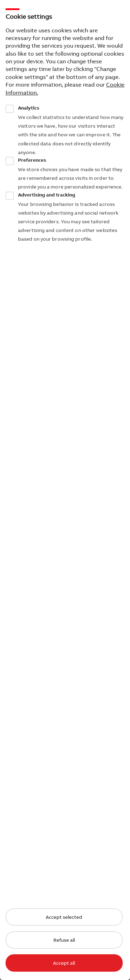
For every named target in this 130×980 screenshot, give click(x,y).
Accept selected (64, 917)
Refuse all (64, 940)
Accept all (64, 963)
